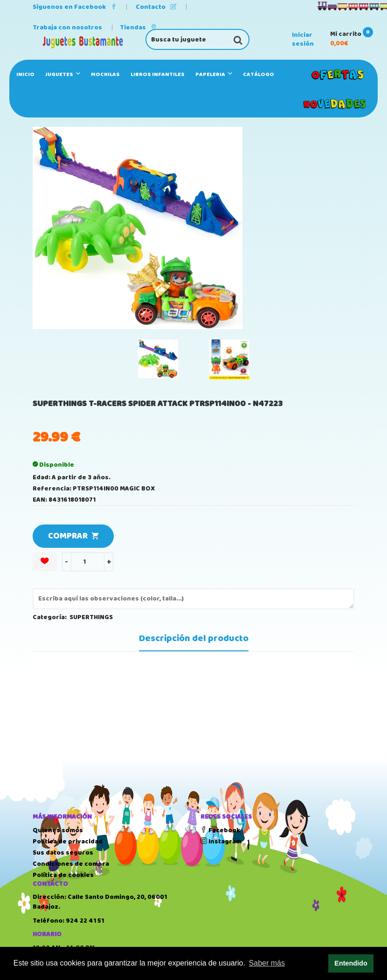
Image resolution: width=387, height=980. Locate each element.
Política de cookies (63, 875)
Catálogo (259, 74)
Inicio (25, 74)
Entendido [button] (351, 963)
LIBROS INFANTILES (158, 74)
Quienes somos (58, 830)
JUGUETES (63, 74)
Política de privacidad (68, 842)
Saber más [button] (267, 963)
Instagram (221, 842)
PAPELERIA (214, 74)
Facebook (220, 830)
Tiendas (138, 28)
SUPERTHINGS (91, 617)
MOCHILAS (105, 74)
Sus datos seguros (63, 853)
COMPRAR (73, 536)
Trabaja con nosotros (67, 28)
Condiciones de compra (71, 864)
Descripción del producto (194, 639)
